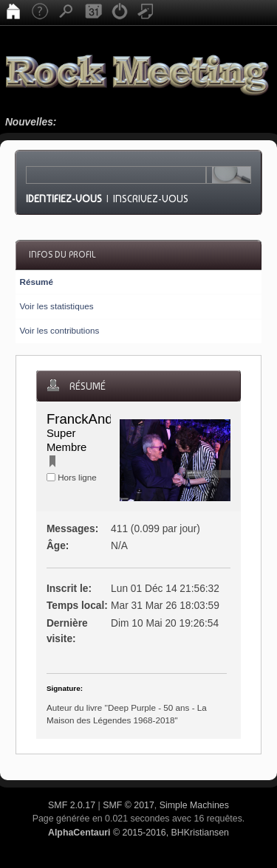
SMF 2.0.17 (72, 805)
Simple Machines (194, 805)
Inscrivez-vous (151, 199)
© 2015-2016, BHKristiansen (138, 833)
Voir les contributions (59, 330)
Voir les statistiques (56, 306)
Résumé (36, 282)
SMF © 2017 (129, 805)
